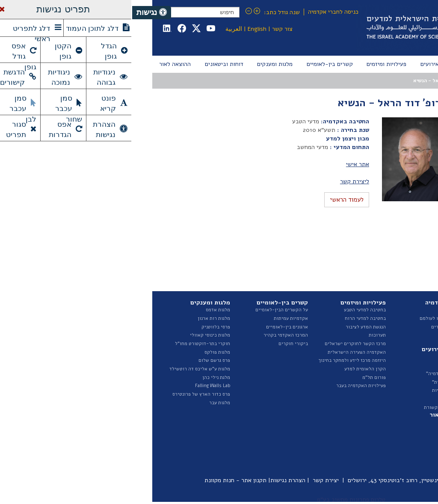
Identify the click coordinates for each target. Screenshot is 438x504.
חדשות (325, 356)
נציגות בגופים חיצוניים (387, 369)
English (125, 29)
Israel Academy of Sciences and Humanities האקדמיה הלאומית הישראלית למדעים (320, 28)
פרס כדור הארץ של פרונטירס (69, 394)
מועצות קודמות (391, 130)
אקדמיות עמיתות (159, 318)
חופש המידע (397, 394)
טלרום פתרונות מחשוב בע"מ (219, 500)
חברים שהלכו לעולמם (309, 318)
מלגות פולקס (85, 352)
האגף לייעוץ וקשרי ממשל (384, 352)
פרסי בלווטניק (84, 327)
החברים (324, 310)
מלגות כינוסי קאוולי (78, 335)
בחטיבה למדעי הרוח (233, 318)
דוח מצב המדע (395, 430)
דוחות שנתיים (395, 422)
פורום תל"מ (242, 377)
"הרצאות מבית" (316, 382)
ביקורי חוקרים (161, 344)
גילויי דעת (321, 399)
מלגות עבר (87, 403)
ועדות (404, 360)
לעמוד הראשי (215, 200)
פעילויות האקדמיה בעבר (229, 386)
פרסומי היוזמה (395, 455)
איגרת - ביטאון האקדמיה (384, 447)
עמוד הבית (399, 81)
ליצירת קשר (222, 181)
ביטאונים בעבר (394, 464)
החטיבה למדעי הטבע (388, 335)
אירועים (323, 365)
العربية (102, 29)
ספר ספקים (398, 403)
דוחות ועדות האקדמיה (387, 439)
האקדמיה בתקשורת (312, 407)
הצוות (403, 327)
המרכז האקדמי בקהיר (154, 335)
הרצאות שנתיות (316, 390)
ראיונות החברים (315, 327)
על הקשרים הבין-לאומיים (149, 310)
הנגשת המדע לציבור (234, 327)
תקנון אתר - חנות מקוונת (103, 480)
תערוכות (245, 335)
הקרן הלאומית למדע (233, 369)
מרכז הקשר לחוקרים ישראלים (223, 344)
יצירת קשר (194, 480)
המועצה (348, 81)
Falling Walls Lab (80, 386)
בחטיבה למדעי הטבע (233, 310)
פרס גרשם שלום (82, 360)
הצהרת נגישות (156, 480)
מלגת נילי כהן (84, 377)
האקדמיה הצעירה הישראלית (225, 352)
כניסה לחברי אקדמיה (201, 12)
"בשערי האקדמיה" (313, 374)
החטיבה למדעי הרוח (389, 344)
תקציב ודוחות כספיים (388, 377)
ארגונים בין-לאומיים (155, 327)
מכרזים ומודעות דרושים (385, 386)
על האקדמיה (397, 310)
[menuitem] (400, 64)
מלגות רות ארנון (82, 318)
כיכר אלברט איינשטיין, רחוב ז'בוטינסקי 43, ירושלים (279, 480)
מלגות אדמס (86, 310)
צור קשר (150, 29)
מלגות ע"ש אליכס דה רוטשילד (68, 369)
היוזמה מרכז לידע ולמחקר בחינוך (220, 360)
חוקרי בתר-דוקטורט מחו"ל (70, 344)
